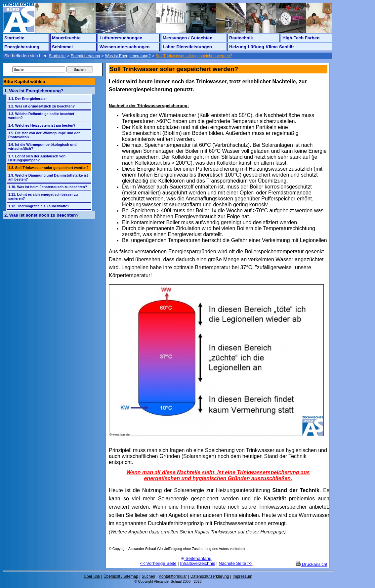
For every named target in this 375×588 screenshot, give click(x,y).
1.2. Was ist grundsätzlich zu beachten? (42, 106)
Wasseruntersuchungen (125, 47)
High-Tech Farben (301, 38)
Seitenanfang (196, 558)
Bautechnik (241, 38)
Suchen (149, 576)
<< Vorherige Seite (158, 563)
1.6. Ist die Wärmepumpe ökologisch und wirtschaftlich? (42, 147)
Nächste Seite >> (235, 563)
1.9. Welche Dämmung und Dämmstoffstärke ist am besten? (48, 177)
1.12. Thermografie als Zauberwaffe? (39, 206)
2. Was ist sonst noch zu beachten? (42, 215)
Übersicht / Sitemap (121, 576)
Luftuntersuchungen (121, 38)
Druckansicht (312, 564)
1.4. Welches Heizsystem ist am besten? (42, 125)
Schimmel (62, 47)
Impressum (242, 576)
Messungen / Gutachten (187, 38)
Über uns (92, 576)
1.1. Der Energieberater (28, 99)
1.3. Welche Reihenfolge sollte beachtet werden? (41, 116)
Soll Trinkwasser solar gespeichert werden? (194, 56)
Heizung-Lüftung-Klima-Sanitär (262, 47)
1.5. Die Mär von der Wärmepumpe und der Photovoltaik (44, 135)
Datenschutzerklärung (210, 576)
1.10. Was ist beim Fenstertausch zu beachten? (48, 187)
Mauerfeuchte (66, 38)
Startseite (14, 38)
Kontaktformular (173, 576)
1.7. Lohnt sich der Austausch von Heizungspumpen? (37, 158)
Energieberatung (22, 47)
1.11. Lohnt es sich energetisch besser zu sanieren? (43, 196)
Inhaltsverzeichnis (198, 563)
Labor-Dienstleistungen (187, 47)
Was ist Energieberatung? (128, 56)
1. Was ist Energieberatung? (34, 91)
